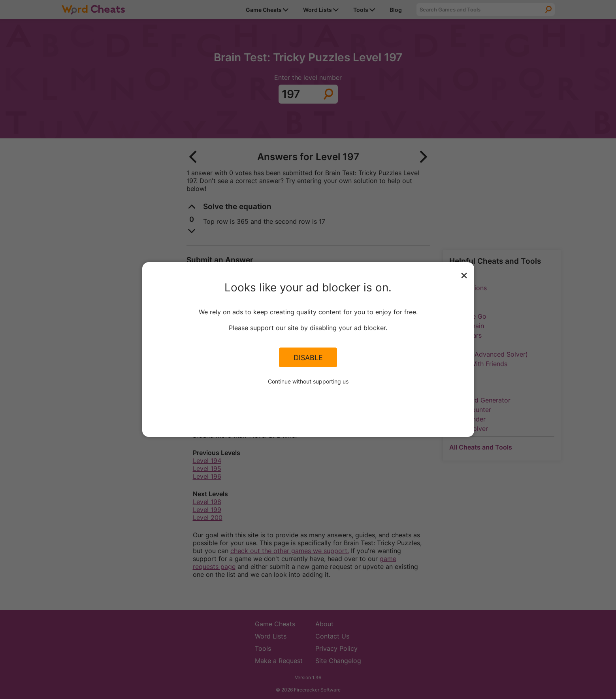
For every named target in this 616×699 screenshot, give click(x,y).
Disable (308, 357)
